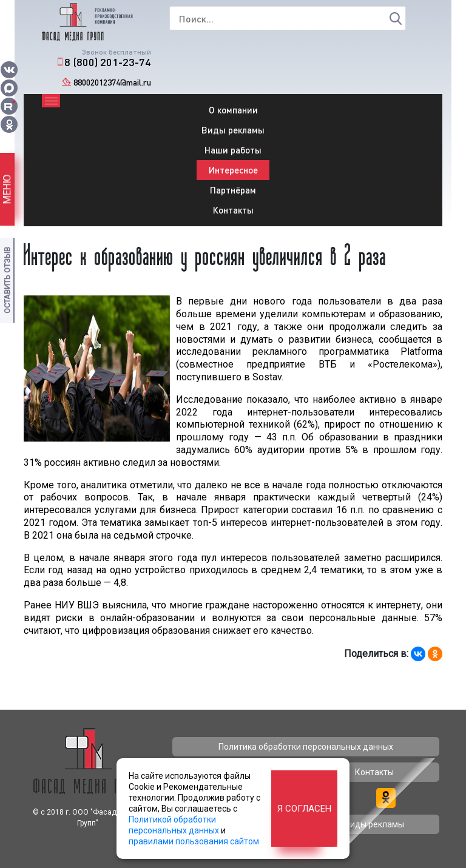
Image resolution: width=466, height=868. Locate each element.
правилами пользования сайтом (194, 841)
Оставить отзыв (7, 280)
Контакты (233, 210)
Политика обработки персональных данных (306, 747)
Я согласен (304, 809)
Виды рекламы (233, 130)
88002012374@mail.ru (112, 82)
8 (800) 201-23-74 (108, 62)
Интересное (233, 170)
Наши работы (233, 150)
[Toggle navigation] (51, 101)
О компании (233, 110)
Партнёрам (233, 190)
